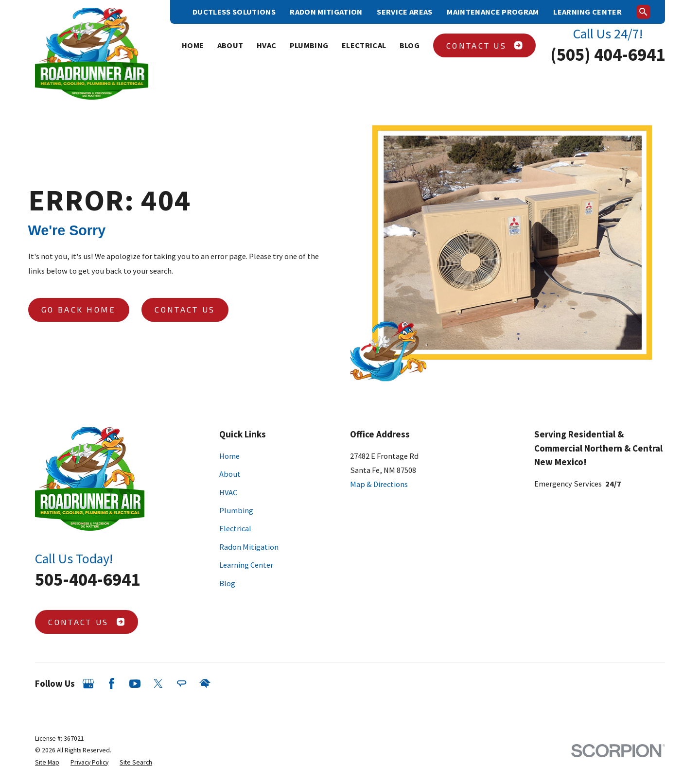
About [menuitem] (230, 45)
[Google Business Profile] (88, 684)
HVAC (228, 492)
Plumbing (236, 510)
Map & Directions (379, 484)
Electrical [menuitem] (364, 45)
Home (229, 456)
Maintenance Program (493, 12)
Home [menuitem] (193, 45)
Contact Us (484, 45)
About (230, 474)
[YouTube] (135, 684)
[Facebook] (112, 684)
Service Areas (404, 12)
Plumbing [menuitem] (309, 45)
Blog (227, 583)
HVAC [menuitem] (266, 45)
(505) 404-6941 (608, 54)
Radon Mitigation (326, 12)
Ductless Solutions (234, 12)
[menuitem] (47, 763)
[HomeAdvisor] (205, 684)
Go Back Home (79, 309)
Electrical (235, 528)
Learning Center (587, 12)
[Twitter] (158, 684)
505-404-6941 (87, 579)
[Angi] (182, 684)
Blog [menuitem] (410, 45)
